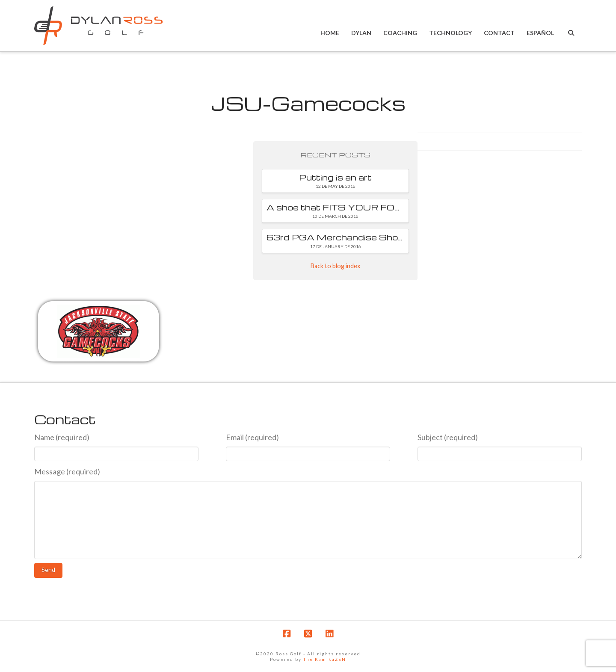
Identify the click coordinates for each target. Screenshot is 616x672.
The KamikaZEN (325, 659)
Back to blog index (335, 266)
